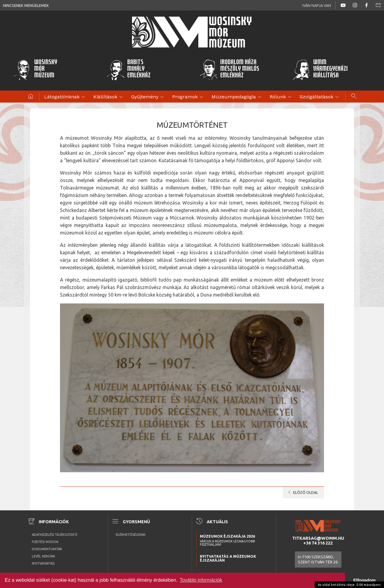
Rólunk (281, 97)
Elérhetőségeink (131, 535)
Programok (189, 97)
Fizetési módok (45, 542)
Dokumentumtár (47, 549)
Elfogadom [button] (364, 580)
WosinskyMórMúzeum (35, 70)
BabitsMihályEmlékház (129, 70)
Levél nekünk (43, 556)
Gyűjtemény (148, 97)
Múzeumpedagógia (237, 97)
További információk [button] (201, 580)
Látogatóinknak (65, 97)
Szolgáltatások (320, 97)
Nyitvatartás (43, 563)
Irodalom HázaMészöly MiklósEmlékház (229, 70)
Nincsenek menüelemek (26, 5)
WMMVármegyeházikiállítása (320, 70)
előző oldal (302, 492)
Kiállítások (109, 97)
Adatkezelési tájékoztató (55, 535)
